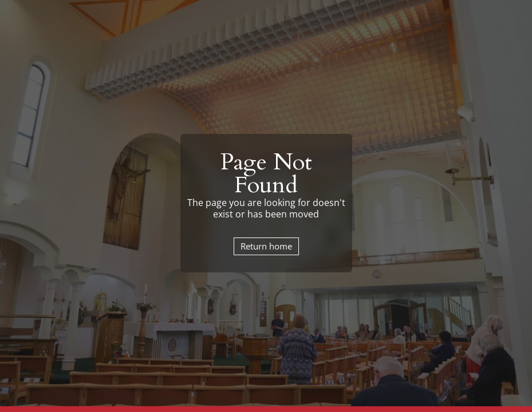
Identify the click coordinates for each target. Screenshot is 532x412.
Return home (266, 246)
